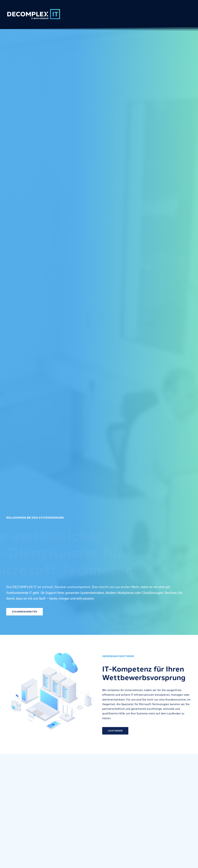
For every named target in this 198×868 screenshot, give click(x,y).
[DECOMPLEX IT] (33, 14)
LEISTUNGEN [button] (129, 731)
